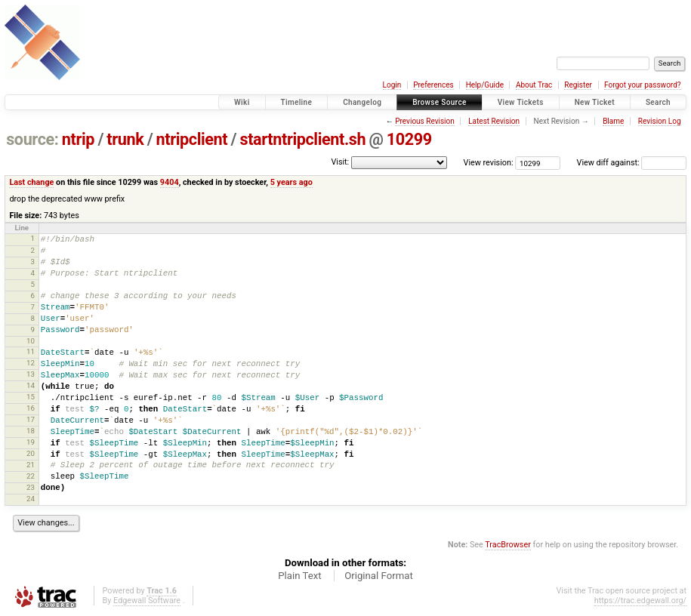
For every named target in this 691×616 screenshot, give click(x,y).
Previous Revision (424, 121)
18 (31, 431)
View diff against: (632, 163)
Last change (31, 182)
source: (32, 139)
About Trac (534, 85)
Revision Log (660, 121)
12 (31, 363)
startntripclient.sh (303, 139)
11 (31, 351)
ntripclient (192, 139)
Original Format (379, 576)
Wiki (242, 102)
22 (31, 476)
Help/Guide (485, 85)
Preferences (433, 85)
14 (31, 385)
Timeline (297, 102)
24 (31, 499)
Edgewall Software (147, 601)
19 (31, 442)
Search (658, 102)
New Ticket (595, 102)
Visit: (340, 162)
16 (31, 408)
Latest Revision (494, 121)
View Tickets (521, 102)
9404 (170, 182)
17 (31, 419)
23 (31, 487)
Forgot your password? (643, 85)
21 (31, 465)
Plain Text (299, 576)
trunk (125, 139)
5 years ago (292, 182)
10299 (409, 139)
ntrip (78, 139)
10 (31, 341)
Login (392, 85)
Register (578, 85)
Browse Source (440, 102)
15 (31, 397)
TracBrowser (508, 545)
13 (31, 374)
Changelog (362, 102)
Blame (613, 121)
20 (31, 453)
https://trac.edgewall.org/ (640, 601)
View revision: (489, 163)
